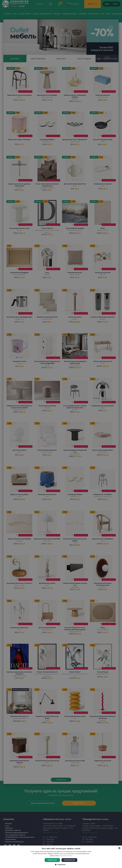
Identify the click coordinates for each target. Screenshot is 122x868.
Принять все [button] (52, 860)
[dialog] (61, 434)
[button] (61, 865)
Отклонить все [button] (69, 860)
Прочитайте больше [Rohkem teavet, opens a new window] (66, 856)
